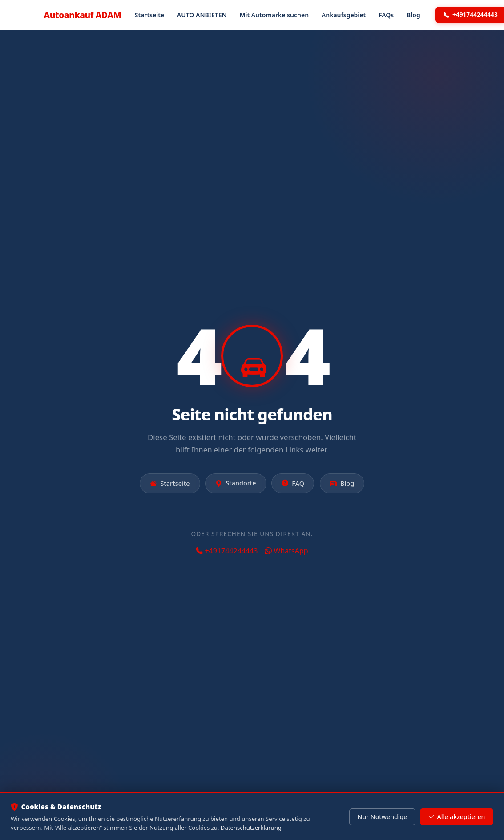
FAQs (386, 15)
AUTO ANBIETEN (202, 15)
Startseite (149, 15)
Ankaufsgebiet (344, 15)
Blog (413, 15)
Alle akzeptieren (457, 817)
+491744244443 (227, 551)
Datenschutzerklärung (251, 828)
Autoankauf (83, 15)
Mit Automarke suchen (274, 15)
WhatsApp (286, 551)
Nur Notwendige (382, 817)
